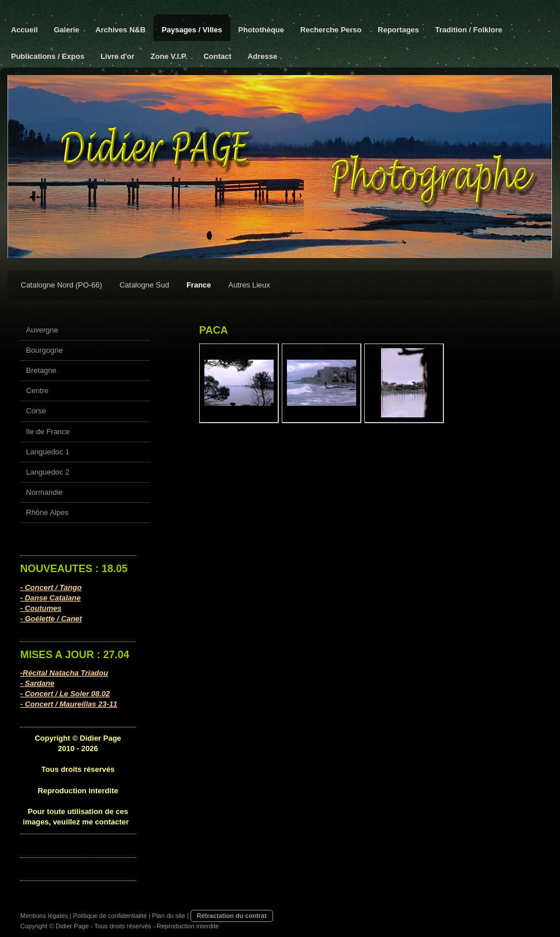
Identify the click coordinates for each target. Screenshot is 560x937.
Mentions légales (44, 916)
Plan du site (168, 916)
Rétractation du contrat (232, 916)
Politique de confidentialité (110, 916)
